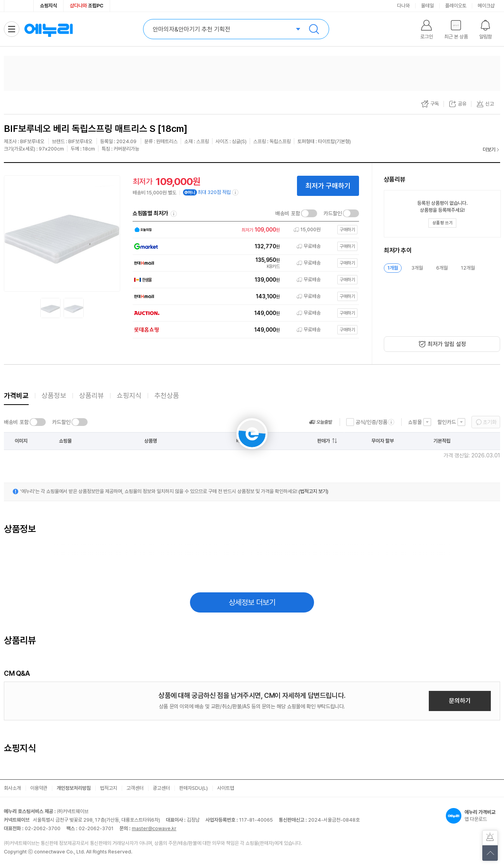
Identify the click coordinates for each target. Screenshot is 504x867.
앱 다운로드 (473, 816)
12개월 (468, 268)
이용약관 (39, 788)
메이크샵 (486, 6)
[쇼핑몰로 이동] (243, 230)
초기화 (490, 422)
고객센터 (135, 788)
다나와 (403, 6)
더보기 (489, 150)
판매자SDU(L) (193, 788)
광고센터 (161, 788)
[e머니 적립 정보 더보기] (236, 192)
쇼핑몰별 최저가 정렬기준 (174, 214)
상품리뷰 (91, 395)
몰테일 (427, 6)
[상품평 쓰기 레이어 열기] (442, 223)
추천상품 (167, 395)
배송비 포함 (288, 213)
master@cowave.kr (154, 828)
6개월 (442, 268)
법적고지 (109, 788)
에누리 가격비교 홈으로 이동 (48, 29)
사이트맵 (226, 788)
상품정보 (54, 395)
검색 (314, 29)
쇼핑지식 (48, 6)
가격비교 (16, 395)
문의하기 (460, 701)
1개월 (393, 268)
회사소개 (12, 788)
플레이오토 (456, 6)
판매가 (324, 441)
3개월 (417, 268)
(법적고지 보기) (313, 491)
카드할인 (333, 213)
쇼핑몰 (415, 422)
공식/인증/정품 (371, 422)
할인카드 (447, 422)
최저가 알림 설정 (447, 344)
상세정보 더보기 (252, 602)
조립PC (87, 6)
